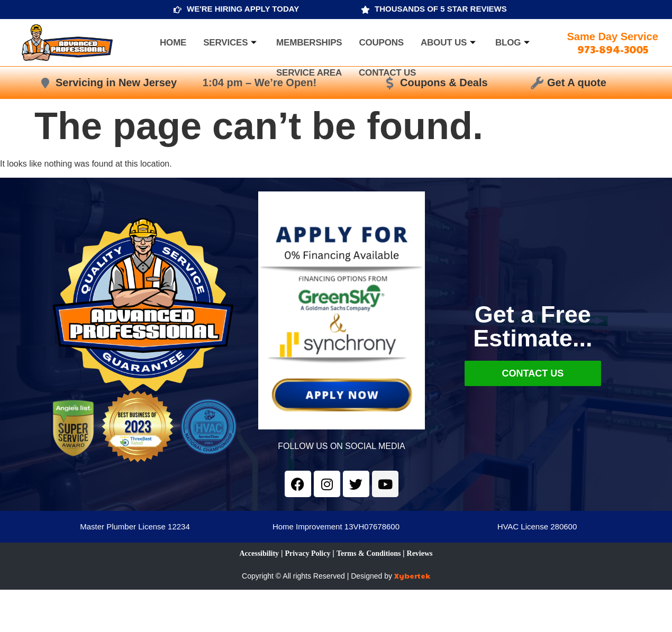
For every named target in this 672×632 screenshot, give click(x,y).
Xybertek (412, 575)
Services (231, 43)
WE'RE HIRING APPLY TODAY (243, 9)
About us (449, 43)
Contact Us (387, 73)
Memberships (309, 43)
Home (173, 43)
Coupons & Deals (444, 83)
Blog (514, 43)
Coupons (381, 43)
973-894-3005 (613, 49)
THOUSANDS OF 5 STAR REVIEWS (441, 9)
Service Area (309, 73)
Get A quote (577, 83)
